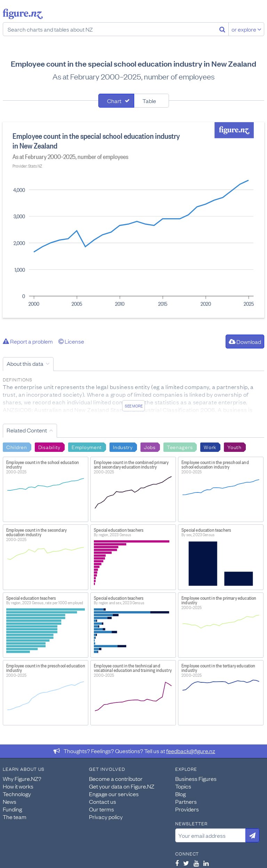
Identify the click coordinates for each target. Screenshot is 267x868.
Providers (187, 809)
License (71, 341)
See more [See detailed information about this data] (134, 406)
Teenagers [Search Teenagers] (180, 447)
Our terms (102, 809)
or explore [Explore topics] (246, 29)
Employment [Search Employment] (87, 447)
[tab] (116, 101)
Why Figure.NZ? (22, 778)
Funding (12, 809)
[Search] (222, 29)
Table (149, 101)
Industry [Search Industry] (123, 447)
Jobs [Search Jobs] (150, 447)
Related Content (27, 430)
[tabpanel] (133, 220)
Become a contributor (116, 778)
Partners (186, 801)
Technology (17, 794)
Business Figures (196, 778)
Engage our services (114, 794)
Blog (180, 794)
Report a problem (28, 341)
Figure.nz (23, 14)
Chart (114, 101)
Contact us (103, 801)
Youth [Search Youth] (234, 447)
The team (15, 817)
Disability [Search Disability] (49, 447)
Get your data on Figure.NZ (122, 786)
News (10, 801)
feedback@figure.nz (191, 751)
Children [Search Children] (17, 447)
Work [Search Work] (210, 447)
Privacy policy (106, 817)
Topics (183, 786)
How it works (18, 786)
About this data (25, 363)
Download (245, 342)
